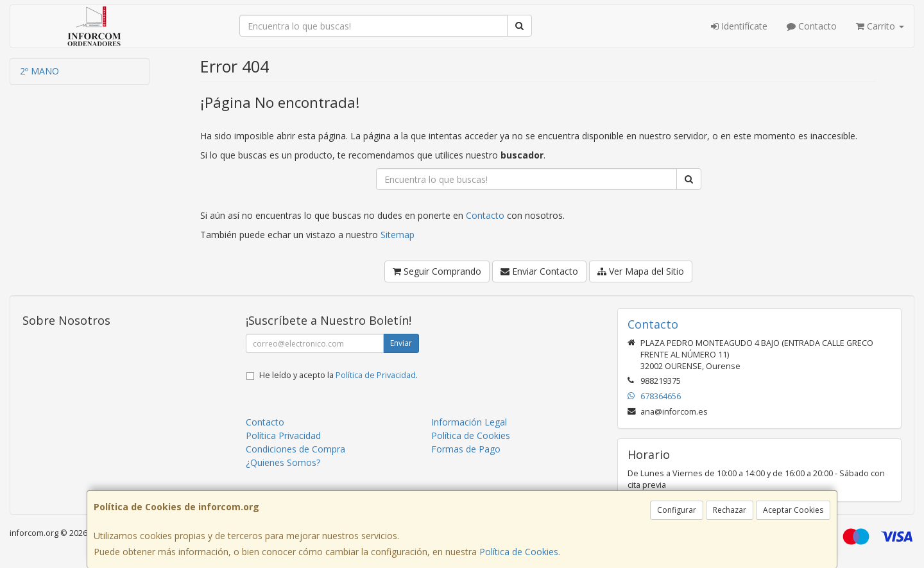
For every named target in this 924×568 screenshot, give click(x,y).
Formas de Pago (466, 449)
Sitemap (398, 235)
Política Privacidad (283, 435)
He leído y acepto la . (338, 375)
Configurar (677, 510)
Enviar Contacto (539, 271)
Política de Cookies (519, 552)
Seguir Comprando (437, 271)
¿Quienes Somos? (283, 462)
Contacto (812, 26)
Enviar (401, 343)
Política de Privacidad (376, 375)
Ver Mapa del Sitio (641, 271)
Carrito (880, 26)
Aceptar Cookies (793, 510)
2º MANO (39, 71)
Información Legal (469, 422)
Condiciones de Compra (295, 449)
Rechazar (730, 510)
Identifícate (739, 26)
